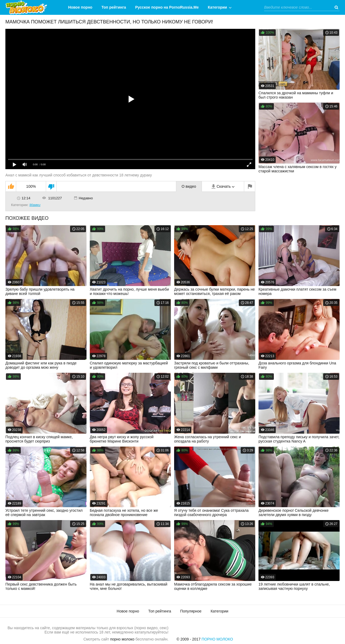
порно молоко (122, 639)
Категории (217, 7)
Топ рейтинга (114, 7)
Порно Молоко (217, 639)
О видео (189, 186)
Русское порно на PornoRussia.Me (167, 7)
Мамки (35, 205)
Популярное (191, 611)
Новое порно (80, 7)
